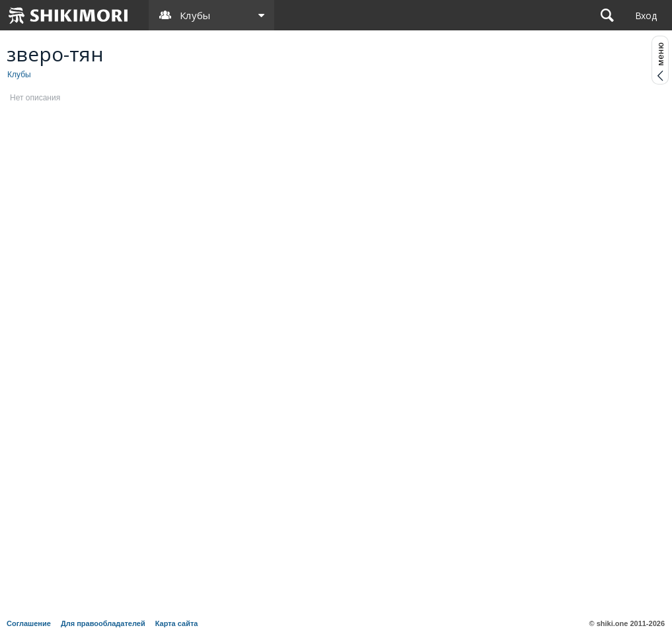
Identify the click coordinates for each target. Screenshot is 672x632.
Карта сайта (177, 623)
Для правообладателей (103, 623)
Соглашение (29, 623)
